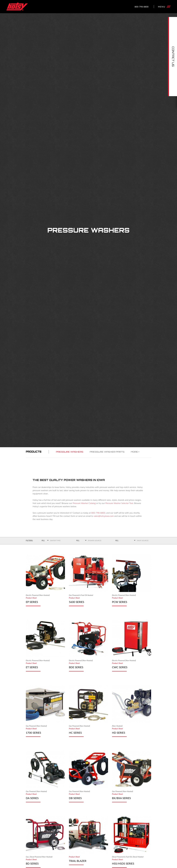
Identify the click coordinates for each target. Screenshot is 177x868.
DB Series (75, 798)
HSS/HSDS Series (123, 863)
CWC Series (120, 667)
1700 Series (33, 733)
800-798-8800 (142, 6)
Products (34, 452)
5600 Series (77, 602)
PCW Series (120, 602)
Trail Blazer (78, 861)
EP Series (32, 602)
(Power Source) (95, 540)
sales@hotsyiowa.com (104, 516)
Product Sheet (31, 598)
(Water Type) (55, 540)
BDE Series (76, 667)
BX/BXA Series (121, 798)
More (135, 452)
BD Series (32, 863)
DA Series (32, 798)
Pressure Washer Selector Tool (119, 503)
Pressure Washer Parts (107, 452)
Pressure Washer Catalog (84, 503)
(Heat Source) (143, 540)
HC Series (75, 733)
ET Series (32, 667)
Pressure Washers (70, 452)
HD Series (119, 733)
